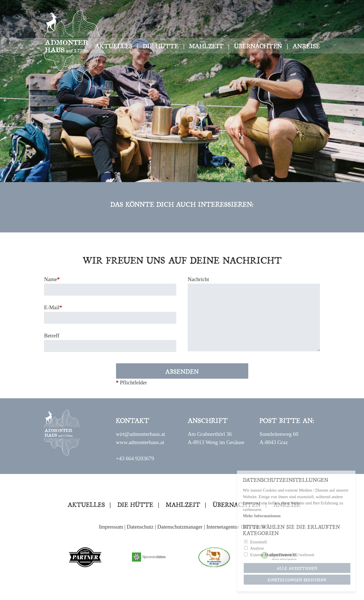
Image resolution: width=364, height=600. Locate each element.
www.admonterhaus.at (140, 442)
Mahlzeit (206, 46)
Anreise (306, 46)
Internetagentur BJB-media (236, 527)
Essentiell (258, 542)
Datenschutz (140, 527)
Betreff (52, 336)
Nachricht (198, 279)
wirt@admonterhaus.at (140, 434)
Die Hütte (161, 46)
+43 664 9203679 (135, 458)
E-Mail (53, 307)
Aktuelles (114, 46)
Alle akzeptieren (297, 568)
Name (52, 279)
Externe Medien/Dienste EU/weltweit (282, 555)
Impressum (111, 527)
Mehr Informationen (262, 516)
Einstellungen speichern (297, 580)
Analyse (257, 548)
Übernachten (258, 46)
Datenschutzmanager (180, 527)
